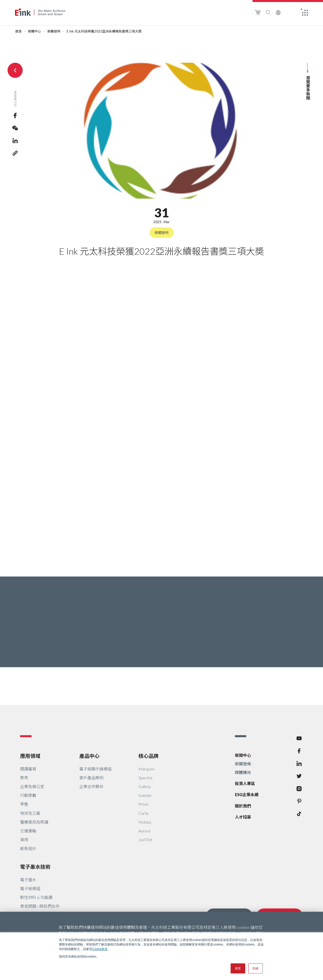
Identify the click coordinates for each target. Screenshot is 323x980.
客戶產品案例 (91, 778)
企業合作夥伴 (91, 786)
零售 (24, 804)
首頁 (18, 31)
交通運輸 (28, 831)
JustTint (145, 840)
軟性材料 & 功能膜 (36, 897)
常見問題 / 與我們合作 (40, 906)
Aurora (144, 831)
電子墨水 (28, 880)
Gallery (145, 786)
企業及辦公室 (32, 786)
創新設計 (28, 848)
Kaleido (145, 795)
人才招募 (243, 817)
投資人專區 (245, 783)
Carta (143, 813)
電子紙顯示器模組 (95, 769)
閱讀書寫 (28, 769)
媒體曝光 (243, 772)
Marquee (147, 769)
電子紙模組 (30, 888)
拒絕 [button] (256, 968)
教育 (24, 778)
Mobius (145, 822)
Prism (143, 804)
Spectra (145, 778)
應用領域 (30, 756)
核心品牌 (149, 756)
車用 (24, 840)
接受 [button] (238, 968)
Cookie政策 (100, 949)
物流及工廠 (30, 813)
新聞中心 (34, 31)
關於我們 (243, 806)
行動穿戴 (28, 795)
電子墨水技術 (35, 867)
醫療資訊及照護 (34, 822)
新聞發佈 (54, 31)
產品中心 (89, 756)
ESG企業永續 (247, 795)
